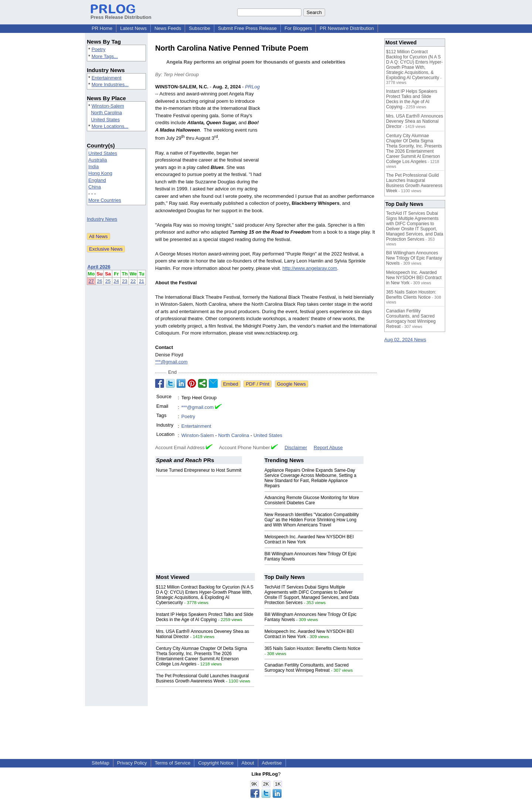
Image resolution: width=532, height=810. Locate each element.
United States (105, 120)
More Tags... (105, 56)
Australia (98, 160)
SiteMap (100, 763)
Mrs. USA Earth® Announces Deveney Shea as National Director (415, 121)
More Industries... (110, 84)
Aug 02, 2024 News (405, 340)
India (93, 167)
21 (141, 281)
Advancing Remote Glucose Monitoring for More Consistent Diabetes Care (312, 500)
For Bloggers (298, 28)
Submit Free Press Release (247, 28)
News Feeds (168, 28)
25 (108, 281)
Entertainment (107, 78)
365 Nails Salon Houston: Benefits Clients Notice (312, 648)
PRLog (252, 87)
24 (116, 281)
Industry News (102, 219)
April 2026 (99, 267)
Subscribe (199, 28)
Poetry (99, 49)
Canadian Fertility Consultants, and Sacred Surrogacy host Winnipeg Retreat (307, 668)
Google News (291, 384)
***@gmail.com (171, 362)
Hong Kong (100, 173)
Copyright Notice (216, 763)
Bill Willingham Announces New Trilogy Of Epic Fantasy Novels (414, 258)
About (248, 763)
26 (99, 281)
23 (125, 281)
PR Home (102, 28)
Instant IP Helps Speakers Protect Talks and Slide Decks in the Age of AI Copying (205, 617)
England (97, 180)
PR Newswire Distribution (347, 28)
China (95, 187)
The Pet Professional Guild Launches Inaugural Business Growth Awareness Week (202, 678)
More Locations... (110, 126)
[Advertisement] (321, 138)
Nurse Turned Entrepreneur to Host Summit (199, 470)
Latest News (133, 28)
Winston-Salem (108, 106)
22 (133, 281)
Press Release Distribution (121, 14)
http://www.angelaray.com (310, 268)
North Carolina (106, 113)
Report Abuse (328, 448)
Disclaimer (296, 448)
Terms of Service (173, 763)
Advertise (272, 763)
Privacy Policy (132, 763)
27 (91, 281)
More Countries (105, 200)
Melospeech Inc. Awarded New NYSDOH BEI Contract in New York (414, 278)
